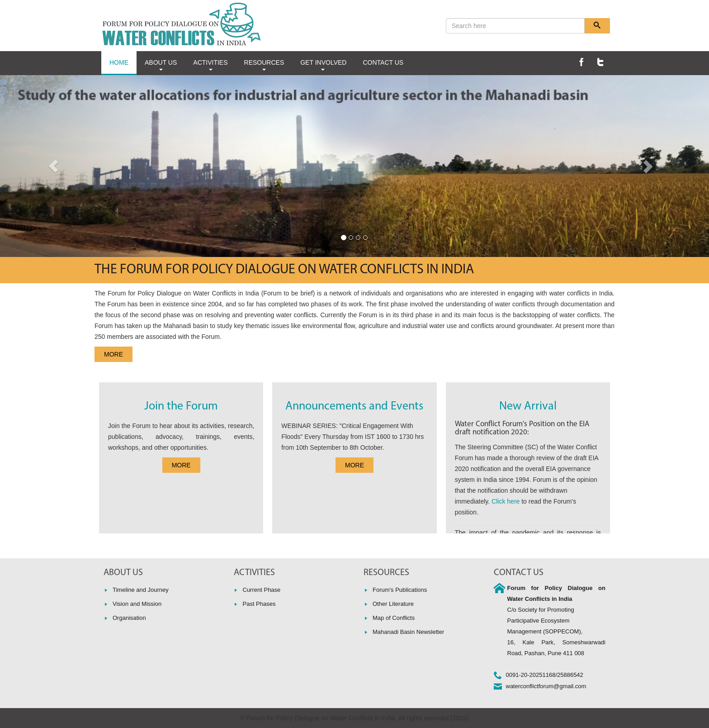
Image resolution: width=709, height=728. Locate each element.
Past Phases (259, 604)
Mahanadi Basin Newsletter (408, 632)
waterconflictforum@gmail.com (546, 686)
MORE (113, 354)
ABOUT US (161, 65)
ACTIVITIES (210, 65)
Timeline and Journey (141, 590)
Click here (506, 501)
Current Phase (262, 590)
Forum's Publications (400, 590)
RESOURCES (264, 65)
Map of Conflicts (394, 618)
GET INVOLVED (323, 65)
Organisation (129, 618)
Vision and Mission (137, 604)
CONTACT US (383, 62)
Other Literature (393, 604)
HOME (119, 62)
